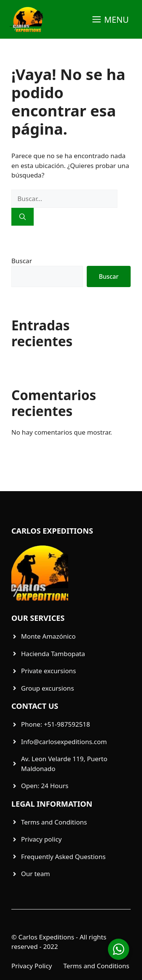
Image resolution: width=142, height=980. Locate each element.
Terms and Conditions (96, 966)
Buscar (22, 261)
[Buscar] (23, 217)
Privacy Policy (32, 966)
